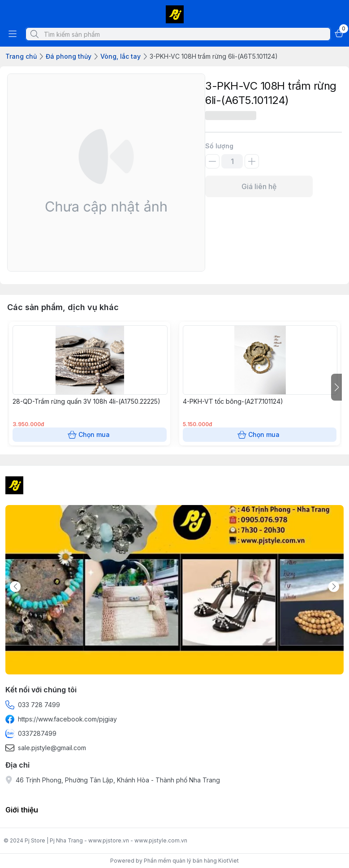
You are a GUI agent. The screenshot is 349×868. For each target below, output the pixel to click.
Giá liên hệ (259, 186)
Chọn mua (90, 435)
